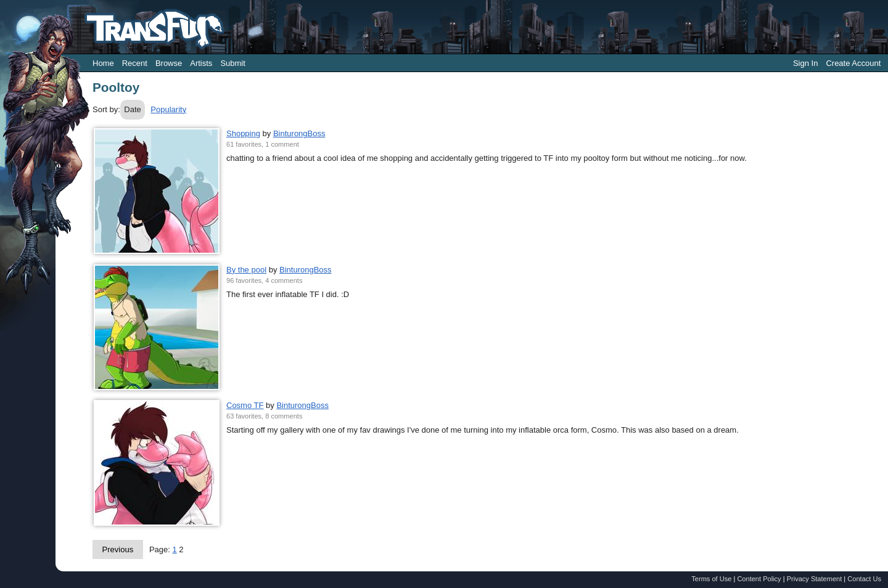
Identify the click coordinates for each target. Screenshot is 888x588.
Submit (232, 63)
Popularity (168, 109)
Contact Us (864, 579)
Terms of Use (711, 579)
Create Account (853, 63)
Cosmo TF (245, 405)
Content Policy (759, 579)
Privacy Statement (815, 579)
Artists (201, 63)
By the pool (246, 270)
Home (103, 63)
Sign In (805, 63)
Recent (135, 63)
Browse (169, 63)
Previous (118, 549)
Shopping (243, 133)
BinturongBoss (299, 133)
